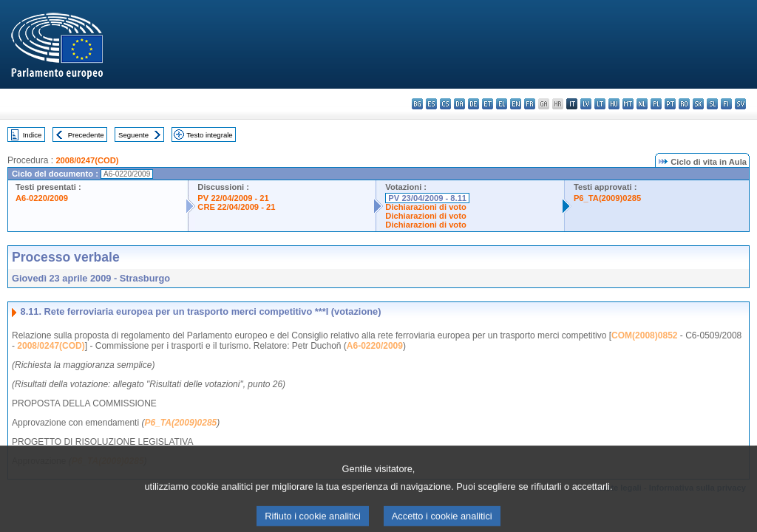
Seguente (133, 135)
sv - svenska (740, 104)
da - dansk (459, 104)
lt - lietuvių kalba (600, 104)
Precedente (86, 135)
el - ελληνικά (502, 104)
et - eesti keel (488, 104)
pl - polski (656, 104)
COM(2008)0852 (644, 335)
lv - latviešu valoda (586, 104)
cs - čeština (445, 104)
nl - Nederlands (642, 104)
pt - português (670, 104)
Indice (33, 135)
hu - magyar (614, 104)
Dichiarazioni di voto (425, 207)
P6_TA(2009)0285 (607, 198)
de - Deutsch (473, 104)
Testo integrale (209, 135)
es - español (431, 104)
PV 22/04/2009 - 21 (233, 198)
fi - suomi (726, 104)
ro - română (684, 104)
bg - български (417, 104)
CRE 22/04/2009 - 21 (236, 207)
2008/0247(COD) (87, 160)
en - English (516, 104)
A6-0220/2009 (42, 198)
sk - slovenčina (698, 104)
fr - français (530, 104)
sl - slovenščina (712, 104)
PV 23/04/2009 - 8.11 (427, 198)
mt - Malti (628, 104)
